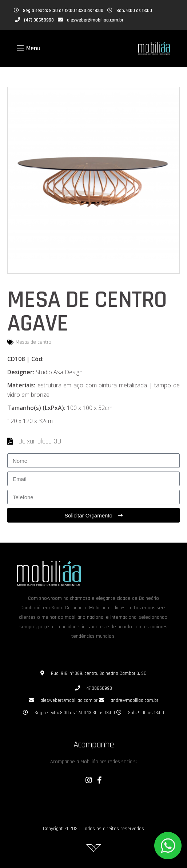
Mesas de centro (33, 342)
